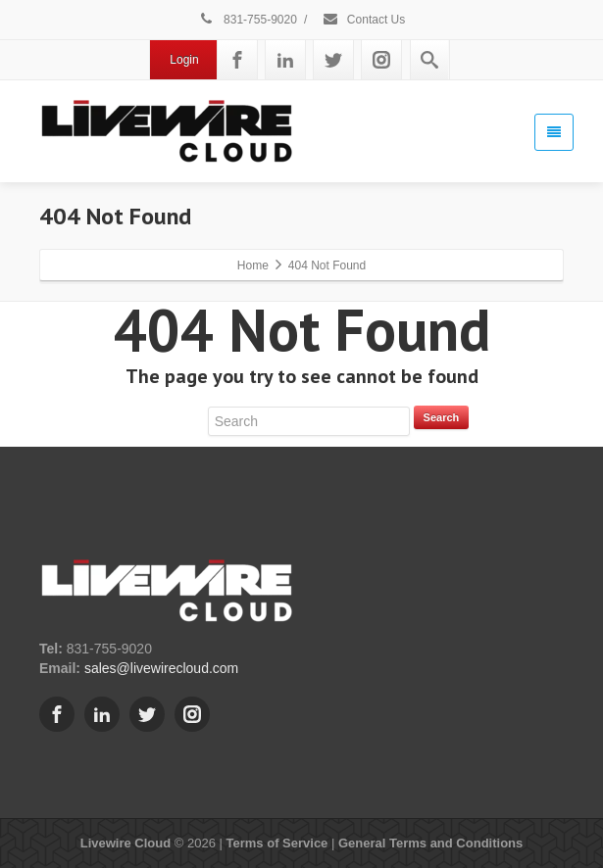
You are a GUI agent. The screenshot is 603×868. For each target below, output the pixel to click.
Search (442, 417)
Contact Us (364, 20)
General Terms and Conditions (430, 843)
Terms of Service (277, 843)
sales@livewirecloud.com (161, 668)
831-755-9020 (248, 20)
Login (184, 60)
